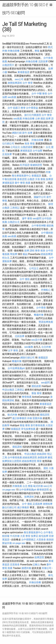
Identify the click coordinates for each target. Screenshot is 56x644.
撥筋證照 (45, 415)
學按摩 (14, 254)
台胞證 (31, 179)
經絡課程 (42, 454)
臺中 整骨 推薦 (23, 183)
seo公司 (19, 79)
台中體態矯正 (29, 540)
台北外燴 (46, 347)
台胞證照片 (8, 65)
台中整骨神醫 (39, 226)
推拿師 (50, 540)
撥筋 (46, 468)
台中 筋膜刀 (14, 108)
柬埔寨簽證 (23, 72)
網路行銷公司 (27, 358)
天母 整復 (40, 179)
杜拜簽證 (25, 165)
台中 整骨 (28, 83)
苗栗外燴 (37, 418)
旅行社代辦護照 (33, 115)
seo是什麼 (37, 340)
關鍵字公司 (40, 197)
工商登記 (15, 208)
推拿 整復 (30, 144)
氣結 (25, 254)
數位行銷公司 (9, 507)
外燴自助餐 (14, 51)
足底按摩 (7, 154)
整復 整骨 (37, 393)
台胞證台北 (14, 222)
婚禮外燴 (26, 568)
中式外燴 (15, 536)
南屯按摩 (43, 536)
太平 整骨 (13, 350)
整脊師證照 (43, 490)
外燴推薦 (17, 486)
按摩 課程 (29, 251)
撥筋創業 (36, 386)
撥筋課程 (17, 447)
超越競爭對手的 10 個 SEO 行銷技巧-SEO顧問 (28, 9)
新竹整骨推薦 (38, 425)
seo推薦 (12, 97)
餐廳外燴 (39, 315)
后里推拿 (15, 565)
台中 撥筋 (25, 279)
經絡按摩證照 (30, 458)
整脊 (23, 108)
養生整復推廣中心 (21, 176)
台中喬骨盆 (32, 108)
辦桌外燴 (7, 543)
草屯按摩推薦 (28, 429)
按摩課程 (29, 497)
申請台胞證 (8, 390)
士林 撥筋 (40, 119)
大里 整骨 (25, 536)
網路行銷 (17, 133)
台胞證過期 (27, 147)
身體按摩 (42, 458)
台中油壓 (37, 151)
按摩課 (49, 179)
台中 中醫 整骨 (39, 94)
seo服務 (29, 347)
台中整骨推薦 (15, 458)
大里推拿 (41, 540)
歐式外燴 (12, 415)
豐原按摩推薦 (46, 322)
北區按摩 (43, 61)
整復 (37, 51)
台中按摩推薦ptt (16, 368)
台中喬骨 (41, 308)
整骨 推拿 (40, 251)
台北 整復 (28, 486)
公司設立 (15, 147)
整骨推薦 (27, 397)
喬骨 (39, 461)
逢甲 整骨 (27, 218)
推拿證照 (22, 179)
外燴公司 (47, 568)
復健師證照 (36, 165)
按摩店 (34, 536)
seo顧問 (37, 218)
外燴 (48, 172)
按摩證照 (39, 557)
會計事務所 (23, 507)
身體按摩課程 (15, 83)
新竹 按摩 (27, 133)
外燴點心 (46, 290)
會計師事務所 (19, 418)
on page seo (9, 490)
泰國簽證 (36, 176)
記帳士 (36, 565)
